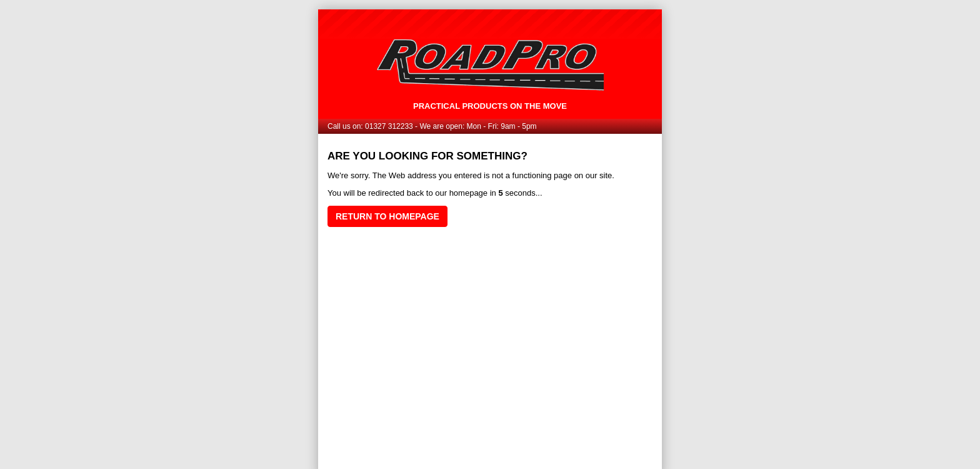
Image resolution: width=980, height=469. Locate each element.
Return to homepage (387, 216)
